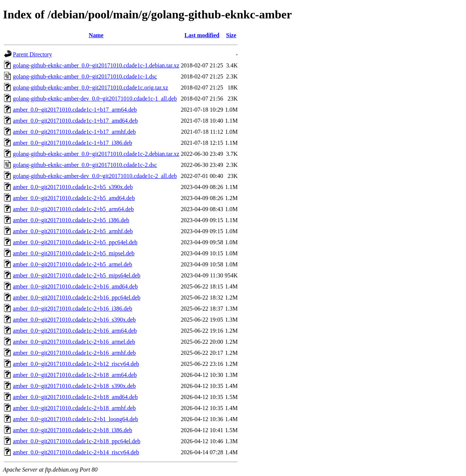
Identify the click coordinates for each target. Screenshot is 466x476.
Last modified (202, 35)
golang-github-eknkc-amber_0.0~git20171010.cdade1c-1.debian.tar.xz (96, 65)
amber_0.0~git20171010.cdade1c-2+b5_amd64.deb (74, 198)
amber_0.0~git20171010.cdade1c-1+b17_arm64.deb (75, 110)
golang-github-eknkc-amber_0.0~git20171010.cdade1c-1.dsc (85, 76)
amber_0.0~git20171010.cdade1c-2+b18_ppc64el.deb (77, 441)
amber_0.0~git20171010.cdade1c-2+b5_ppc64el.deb (75, 242)
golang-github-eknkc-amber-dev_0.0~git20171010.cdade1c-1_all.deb (95, 99)
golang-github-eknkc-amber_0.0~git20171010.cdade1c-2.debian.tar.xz (96, 154)
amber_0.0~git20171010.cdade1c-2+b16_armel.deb (74, 342)
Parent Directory (32, 54)
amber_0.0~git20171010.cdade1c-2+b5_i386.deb (71, 220)
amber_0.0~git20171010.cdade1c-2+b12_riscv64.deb (76, 364)
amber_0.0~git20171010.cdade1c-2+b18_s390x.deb (74, 386)
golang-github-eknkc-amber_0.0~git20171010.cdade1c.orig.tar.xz (90, 87)
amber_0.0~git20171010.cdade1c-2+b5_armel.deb (73, 264)
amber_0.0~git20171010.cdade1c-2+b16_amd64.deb (75, 286)
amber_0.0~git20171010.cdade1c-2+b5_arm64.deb (73, 209)
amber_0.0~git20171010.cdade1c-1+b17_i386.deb (73, 143)
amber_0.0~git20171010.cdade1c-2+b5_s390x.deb (73, 187)
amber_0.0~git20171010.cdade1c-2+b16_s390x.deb (74, 320)
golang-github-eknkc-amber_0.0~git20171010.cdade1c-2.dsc (85, 165)
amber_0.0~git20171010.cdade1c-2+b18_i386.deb (73, 430)
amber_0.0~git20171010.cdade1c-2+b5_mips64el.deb (77, 275)
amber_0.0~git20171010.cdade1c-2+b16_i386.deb (73, 309)
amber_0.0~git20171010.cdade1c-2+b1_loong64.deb (76, 419)
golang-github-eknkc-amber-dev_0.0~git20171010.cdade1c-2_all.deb (95, 176)
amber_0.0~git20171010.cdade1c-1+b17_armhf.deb (74, 132)
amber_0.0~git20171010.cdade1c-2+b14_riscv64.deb (76, 452)
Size (231, 35)
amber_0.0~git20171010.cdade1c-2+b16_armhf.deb (74, 353)
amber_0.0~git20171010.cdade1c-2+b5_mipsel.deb (74, 253)
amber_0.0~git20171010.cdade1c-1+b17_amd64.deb (75, 121)
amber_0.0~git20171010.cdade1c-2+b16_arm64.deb (75, 331)
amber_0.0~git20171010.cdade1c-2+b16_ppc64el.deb (77, 297)
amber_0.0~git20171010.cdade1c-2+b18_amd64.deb (75, 397)
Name (96, 35)
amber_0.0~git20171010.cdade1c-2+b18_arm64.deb (75, 375)
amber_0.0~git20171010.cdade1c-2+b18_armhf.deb (74, 408)
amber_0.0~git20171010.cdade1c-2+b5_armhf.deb (73, 231)
